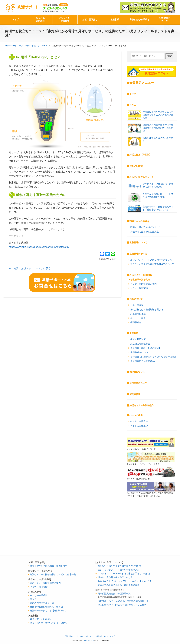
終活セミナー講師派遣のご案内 (45, 583)
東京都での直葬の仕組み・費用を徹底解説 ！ (120, 585)
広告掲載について (138, 383)
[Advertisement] (151, 531)
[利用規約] (99, 636)
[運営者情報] (69, 636)
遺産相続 (115, 20)
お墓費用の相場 (138, 314)
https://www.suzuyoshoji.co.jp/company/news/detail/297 (39, 247)
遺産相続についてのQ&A (142, 361)
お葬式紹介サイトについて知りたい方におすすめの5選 (125, 581)
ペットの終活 (136, 415)
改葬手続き (136, 322)
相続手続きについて (140, 352)
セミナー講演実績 (139, 288)
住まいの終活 (136, 166)
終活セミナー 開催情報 (141, 275)
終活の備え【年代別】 (140, 155)
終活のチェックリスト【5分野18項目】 (49, 611)
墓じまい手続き (138, 318)
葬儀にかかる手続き (140, 20)
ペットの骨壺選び (139, 426)
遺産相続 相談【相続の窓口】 (146, 348)
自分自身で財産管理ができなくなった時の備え (153, 357)
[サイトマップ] (110, 636)
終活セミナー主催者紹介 (142, 405)
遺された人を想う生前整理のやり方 (115, 577)
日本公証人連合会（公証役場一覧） (115, 593)
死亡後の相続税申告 (140, 344)
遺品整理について (138, 243)
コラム (133, 105)
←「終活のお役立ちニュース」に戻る (30, 268)
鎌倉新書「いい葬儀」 (41, 619)
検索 (169, 56)
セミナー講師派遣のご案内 (143, 284)
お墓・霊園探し (90, 20)
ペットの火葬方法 (139, 421)
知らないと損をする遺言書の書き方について (152, 264)
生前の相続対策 (138, 339)
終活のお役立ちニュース (142, 177)
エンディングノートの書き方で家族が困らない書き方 (124, 573)
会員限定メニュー (142, 83)
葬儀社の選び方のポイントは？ (146, 227)
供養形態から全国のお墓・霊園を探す (49, 566)
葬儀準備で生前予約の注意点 (145, 232)
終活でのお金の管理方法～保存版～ (47, 607)
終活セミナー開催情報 (65, 20)
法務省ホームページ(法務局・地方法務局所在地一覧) (124, 601)
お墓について (136, 299)
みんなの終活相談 (40, 20)
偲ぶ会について (137, 372)
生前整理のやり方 (165, 20)
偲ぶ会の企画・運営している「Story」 (49, 623)
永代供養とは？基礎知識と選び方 (147, 309)
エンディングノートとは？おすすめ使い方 (151, 260)
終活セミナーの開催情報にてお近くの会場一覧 (53, 574)
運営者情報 (135, 394)
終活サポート (22, 8)
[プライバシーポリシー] (85, 636)
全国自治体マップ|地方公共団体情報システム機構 (122, 605)
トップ (15, 20)
